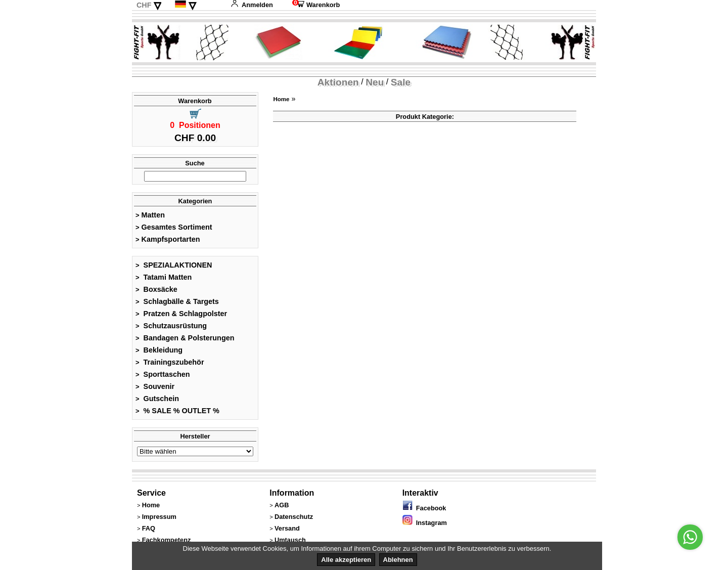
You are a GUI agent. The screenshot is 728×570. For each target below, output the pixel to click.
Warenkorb (316, 5)
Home (281, 99)
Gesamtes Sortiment (174, 227)
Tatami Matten (164, 277)
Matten (150, 215)
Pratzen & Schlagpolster (181, 314)
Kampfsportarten (168, 239)
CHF (144, 5)
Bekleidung (159, 350)
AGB (282, 505)
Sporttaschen (163, 374)
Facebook (424, 508)
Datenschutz (294, 517)
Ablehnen (398, 560)
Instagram (425, 523)
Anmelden (252, 5)
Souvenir (155, 386)
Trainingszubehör (170, 362)
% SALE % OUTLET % (177, 411)
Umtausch (290, 540)
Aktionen (338, 82)
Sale (401, 82)
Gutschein (157, 399)
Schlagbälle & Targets (177, 301)
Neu (375, 82)
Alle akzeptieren (346, 560)
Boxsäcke (156, 289)
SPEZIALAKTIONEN (174, 265)
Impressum (159, 517)
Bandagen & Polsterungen (185, 338)
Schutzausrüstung (171, 326)
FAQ (149, 528)
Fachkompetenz (167, 540)
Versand (287, 528)
